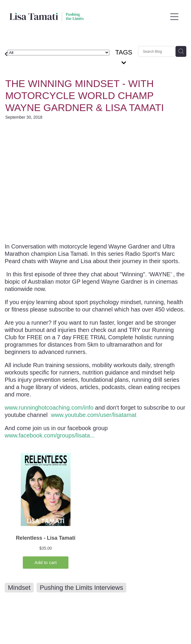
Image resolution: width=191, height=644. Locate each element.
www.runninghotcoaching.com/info (49, 408)
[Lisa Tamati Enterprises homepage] (89, 17)
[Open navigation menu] (174, 17)
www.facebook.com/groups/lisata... (50, 435)
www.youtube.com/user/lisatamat (94, 415)
